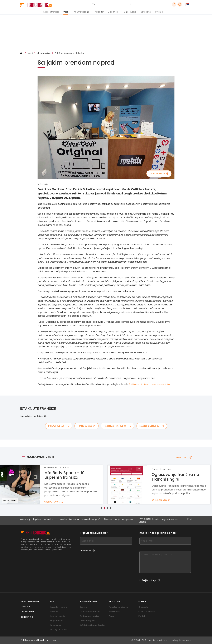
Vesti (66, 12)
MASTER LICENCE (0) (152, 426)
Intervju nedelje (57, 616)
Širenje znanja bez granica (122, 519)
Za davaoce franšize (89, 616)
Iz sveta (54, 612)
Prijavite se (87, 551)
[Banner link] (106, 33)
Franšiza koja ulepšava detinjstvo (38, 519)
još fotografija (159, 174)
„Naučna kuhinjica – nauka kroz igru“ (82, 519)
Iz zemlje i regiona (59, 607)
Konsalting (146, 12)
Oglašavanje (130, 12)
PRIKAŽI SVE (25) (59, 426)
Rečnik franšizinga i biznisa (92, 625)
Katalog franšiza (51, 12)
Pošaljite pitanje (150, 580)
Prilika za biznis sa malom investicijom (151, 384)
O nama (159, 12)
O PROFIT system (147, 612)
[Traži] (110, 4)
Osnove (83, 607)
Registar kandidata (118, 607)
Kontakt (142, 616)
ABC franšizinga (82, 12)
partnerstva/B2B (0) (117, 426)
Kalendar (99, 12)
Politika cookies (29, 640)
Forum (112, 616)
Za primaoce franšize (90, 612)
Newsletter (114, 612)
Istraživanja (56, 625)
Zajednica (113, 12)
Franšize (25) (86, 426)
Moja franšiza (44, 53)
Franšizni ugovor (87, 621)
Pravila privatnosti (48, 640)
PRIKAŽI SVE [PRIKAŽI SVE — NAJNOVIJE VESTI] (184, 457)
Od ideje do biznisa (59, 630)
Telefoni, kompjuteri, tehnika (69, 53)
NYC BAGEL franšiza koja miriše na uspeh (160, 520)
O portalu (143, 607)
